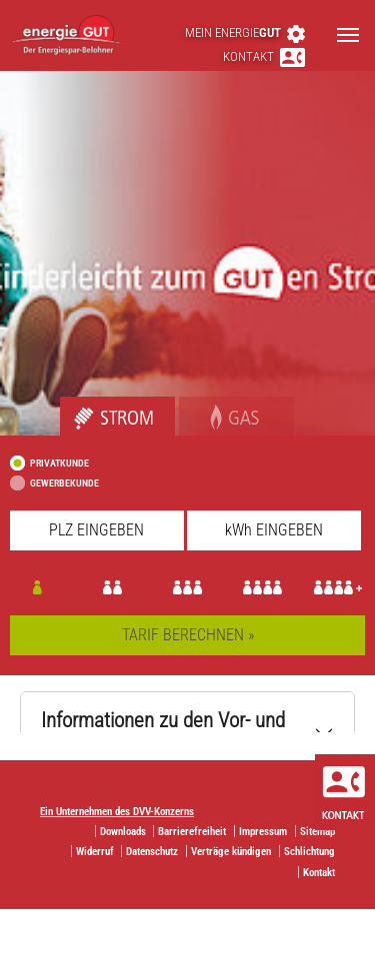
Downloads (123, 832)
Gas (191, 407)
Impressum (263, 832)
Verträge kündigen (231, 852)
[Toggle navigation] (348, 35)
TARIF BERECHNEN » (188, 635)
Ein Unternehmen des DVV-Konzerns (117, 812)
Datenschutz (152, 852)
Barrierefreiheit (192, 832)
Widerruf (95, 852)
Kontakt (264, 56)
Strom (79, 407)
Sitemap (317, 832)
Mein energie (245, 32)
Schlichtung (309, 852)
